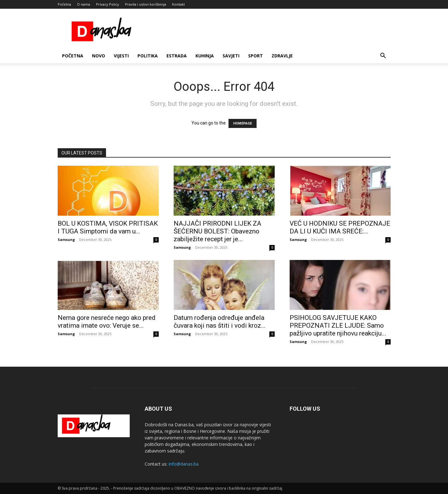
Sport (255, 56)
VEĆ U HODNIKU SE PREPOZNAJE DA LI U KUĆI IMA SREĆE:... (340, 227)
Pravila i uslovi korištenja (146, 4)
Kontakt (178, 4)
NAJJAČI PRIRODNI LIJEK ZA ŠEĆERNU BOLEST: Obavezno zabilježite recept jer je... (217, 231)
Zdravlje (282, 56)
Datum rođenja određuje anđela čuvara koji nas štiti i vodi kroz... (220, 322)
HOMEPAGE (243, 123)
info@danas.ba (184, 464)
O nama (84, 4)
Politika (148, 56)
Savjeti (231, 56)
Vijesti (121, 56)
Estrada (177, 56)
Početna (64, 4)
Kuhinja (205, 56)
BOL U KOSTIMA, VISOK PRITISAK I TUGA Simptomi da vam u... (108, 227)
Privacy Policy (108, 4)
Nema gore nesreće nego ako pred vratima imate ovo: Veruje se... (107, 322)
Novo (99, 56)
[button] (383, 56)
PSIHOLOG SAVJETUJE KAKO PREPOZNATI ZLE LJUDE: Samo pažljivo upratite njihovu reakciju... (338, 325)
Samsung (66, 240)
